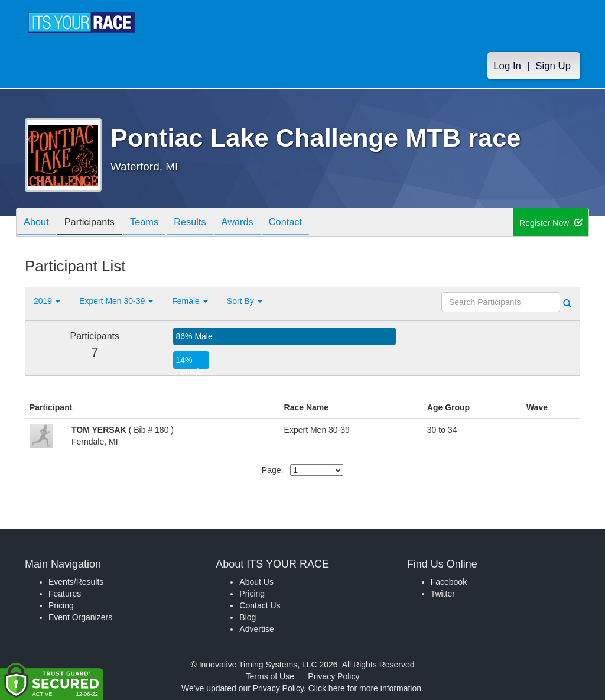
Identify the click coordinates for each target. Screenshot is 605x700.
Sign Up (553, 66)
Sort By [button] (245, 301)
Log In (507, 66)
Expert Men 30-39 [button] (116, 301)
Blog (248, 617)
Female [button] (190, 301)
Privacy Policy (334, 676)
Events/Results (76, 582)
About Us (256, 582)
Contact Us (260, 605)
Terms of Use (270, 676)
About (38, 223)
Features (65, 594)
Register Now (551, 223)
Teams (156, 223)
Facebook (449, 582)
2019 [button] (47, 301)
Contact (310, 223)
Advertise (256, 629)
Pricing (61, 605)
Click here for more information (365, 688)
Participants (96, 223)
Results (206, 223)
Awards (258, 223)
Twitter (443, 594)
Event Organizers (80, 617)
